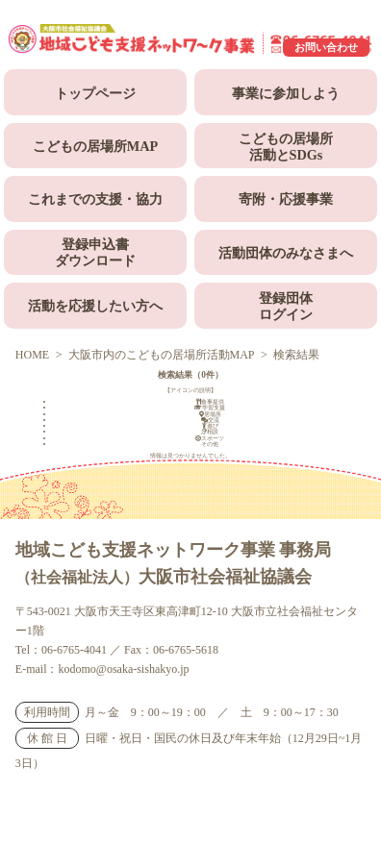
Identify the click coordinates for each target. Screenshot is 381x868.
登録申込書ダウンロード (95, 252)
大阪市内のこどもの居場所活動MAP (162, 355)
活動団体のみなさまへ (286, 253)
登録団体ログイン (286, 306)
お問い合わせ (326, 47)
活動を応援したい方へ (95, 306)
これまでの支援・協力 (95, 199)
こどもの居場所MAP (95, 146)
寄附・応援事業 (286, 199)
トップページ (95, 93)
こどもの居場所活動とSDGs (286, 147)
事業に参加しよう (286, 93)
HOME (32, 355)
